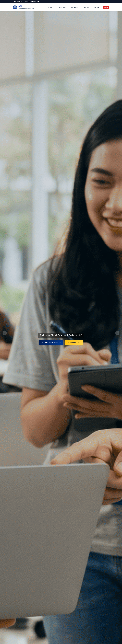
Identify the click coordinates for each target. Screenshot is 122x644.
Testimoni (86, 7)
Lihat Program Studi (51, 343)
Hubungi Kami (74, 343)
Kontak (97, 7)
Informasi (74, 7)
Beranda (49, 7)
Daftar (106, 7)
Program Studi (62, 7)
